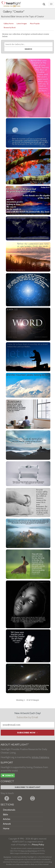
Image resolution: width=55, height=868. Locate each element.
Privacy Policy (38, 845)
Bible (5, 814)
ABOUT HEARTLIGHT (15, 745)
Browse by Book (10, 28)
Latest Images (22, 24)
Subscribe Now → (28, 733)
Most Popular (35, 24)
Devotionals (9, 810)
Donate (8, 776)
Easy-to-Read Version (29, 851)
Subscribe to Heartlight (28, 787)
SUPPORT (7, 763)
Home (6, 828)
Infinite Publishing (40, 757)
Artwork (7, 824)
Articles (7, 819)
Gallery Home (9, 24)
